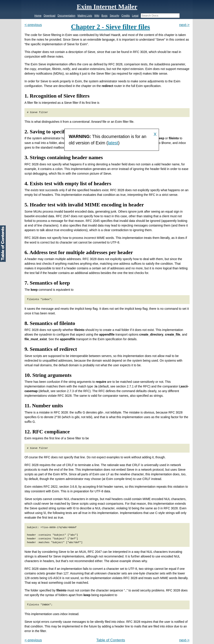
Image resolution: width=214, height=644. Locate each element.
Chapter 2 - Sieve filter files (110, 27)
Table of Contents (111, 640)
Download (49, 16)
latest (113, 143)
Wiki (97, 16)
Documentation (67, 16)
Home (38, 16)
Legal (135, 16)
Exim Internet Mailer (107, 7)
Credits (125, 16)
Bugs (104, 16)
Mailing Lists (85, 16)
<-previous (33, 25)
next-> (184, 25)
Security (114, 16)
